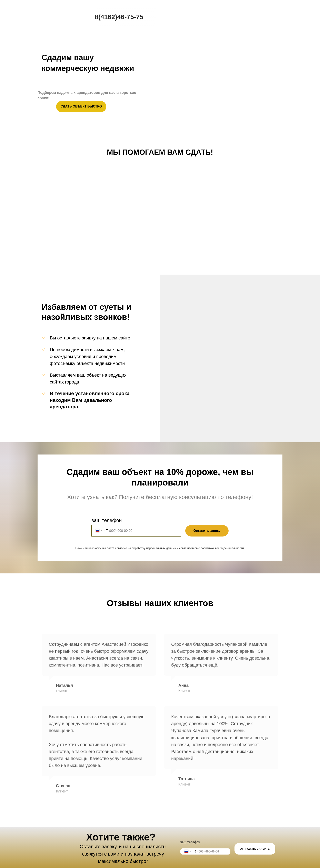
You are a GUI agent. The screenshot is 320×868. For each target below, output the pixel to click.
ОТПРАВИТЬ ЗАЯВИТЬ (255, 849)
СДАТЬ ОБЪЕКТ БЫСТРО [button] (81, 106)
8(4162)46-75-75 (119, 17)
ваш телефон (108, 520)
